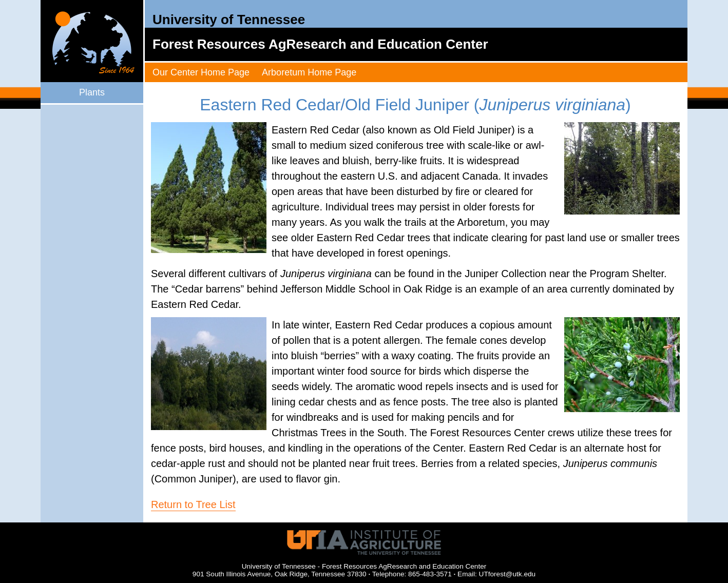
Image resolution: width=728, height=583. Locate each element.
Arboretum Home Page (309, 72)
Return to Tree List (193, 504)
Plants (92, 92)
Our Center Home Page (201, 72)
